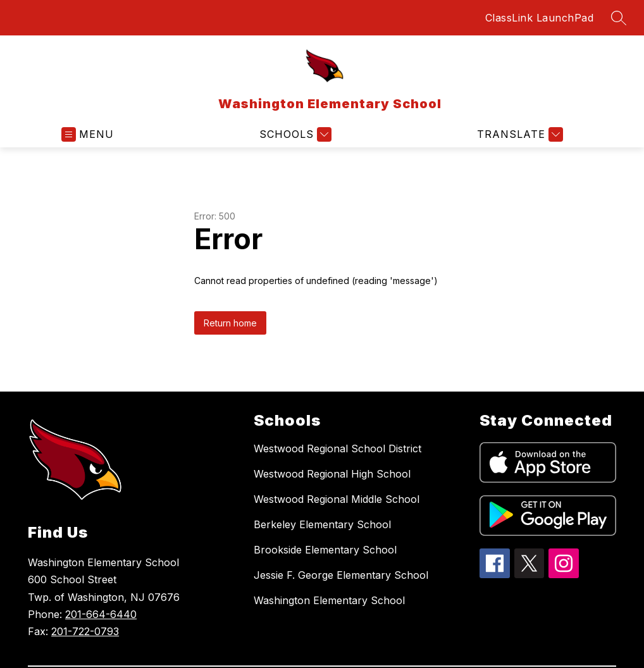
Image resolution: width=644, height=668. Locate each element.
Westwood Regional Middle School (337, 499)
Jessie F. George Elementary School (341, 575)
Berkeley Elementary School (322, 524)
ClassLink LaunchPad (540, 18)
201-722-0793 (85, 631)
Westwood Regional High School (332, 474)
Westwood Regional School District (337, 448)
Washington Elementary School (329, 600)
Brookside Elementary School (325, 550)
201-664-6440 (101, 614)
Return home (230, 323)
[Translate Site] (518, 134)
